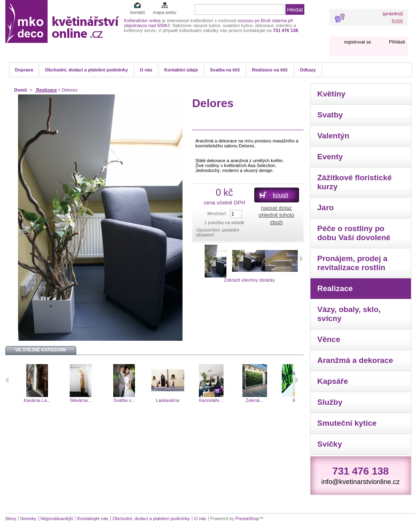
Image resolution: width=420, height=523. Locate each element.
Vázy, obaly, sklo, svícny (349, 314)
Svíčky (330, 444)
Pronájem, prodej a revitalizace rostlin (353, 263)
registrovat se (357, 42)
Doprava (24, 70)
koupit (280, 195)
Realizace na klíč (270, 70)
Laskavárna (186, 400)
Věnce (329, 339)
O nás (146, 70)
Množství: (217, 213)
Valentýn (333, 136)
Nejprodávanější (57, 518)
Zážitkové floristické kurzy (355, 182)
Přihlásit (397, 42)
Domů (21, 90)
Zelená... (273, 400)
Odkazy (308, 70)
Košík (397, 21)
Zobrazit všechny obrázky (249, 280)
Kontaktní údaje (181, 70)
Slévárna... (99, 400)
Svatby (330, 115)
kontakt (137, 12)
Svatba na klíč (225, 70)
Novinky (28, 518)
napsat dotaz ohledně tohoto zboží (276, 215)
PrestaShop (247, 518)
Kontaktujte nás (93, 518)
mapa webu (165, 12)
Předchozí (7, 380)
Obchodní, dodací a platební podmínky (87, 70)
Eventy (330, 157)
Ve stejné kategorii (41, 350)
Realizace (46, 90)
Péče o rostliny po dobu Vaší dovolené (354, 233)
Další (301, 259)
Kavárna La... (56, 400)
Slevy (11, 518)
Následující (297, 380)
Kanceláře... (229, 400)
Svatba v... (143, 400)
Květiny (332, 94)
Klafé (12, 400)
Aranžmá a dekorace (355, 360)
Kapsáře (333, 381)
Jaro (326, 208)
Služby (330, 402)
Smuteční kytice (347, 423)
